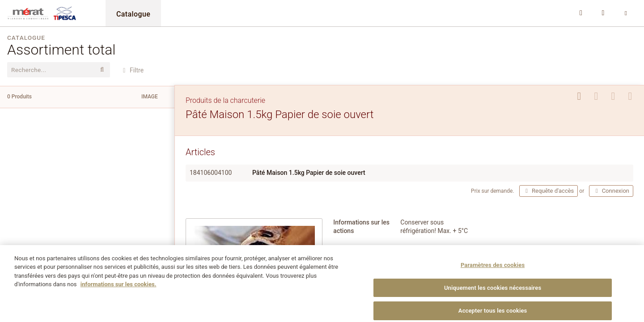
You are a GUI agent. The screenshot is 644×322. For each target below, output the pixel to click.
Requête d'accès (549, 191)
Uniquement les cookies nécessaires (493, 296)
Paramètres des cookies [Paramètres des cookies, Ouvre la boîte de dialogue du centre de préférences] (493, 273)
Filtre (132, 70)
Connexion (611, 191)
